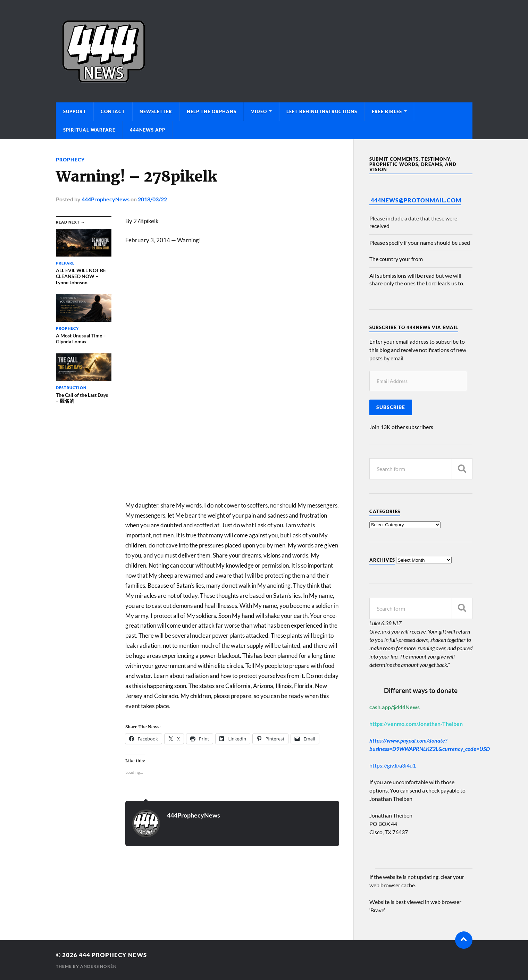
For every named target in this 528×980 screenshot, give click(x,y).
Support (75, 111)
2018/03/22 (152, 199)
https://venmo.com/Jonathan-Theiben (416, 724)
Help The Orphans (212, 111)
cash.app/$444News (395, 707)
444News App (148, 130)
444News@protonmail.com (416, 200)
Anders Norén (98, 966)
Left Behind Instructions (322, 111)
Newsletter (156, 111)
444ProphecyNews (106, 199)
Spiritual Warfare (89, 130)
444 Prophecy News (113, 955)
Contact (113, 111)
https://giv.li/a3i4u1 (393, 765)
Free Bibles (387, 111)
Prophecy (70, 160)
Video (259, 111)
